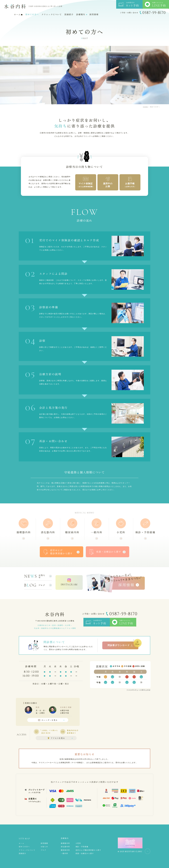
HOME (145, 107)
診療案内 (81, 14)
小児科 (121, 532)
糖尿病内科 (72, 532)
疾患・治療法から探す (85, 853)
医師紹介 (69, 14)
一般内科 (97, 532)
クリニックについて (52, 14)
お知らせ (42, 576)
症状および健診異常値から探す (88, 850)
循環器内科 (24, 532)
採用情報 (94, 14)
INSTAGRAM (69, 585)
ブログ (42, 585)
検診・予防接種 (145, 532)
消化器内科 (48, 532)
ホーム (18, 14)
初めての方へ (32, 14)
